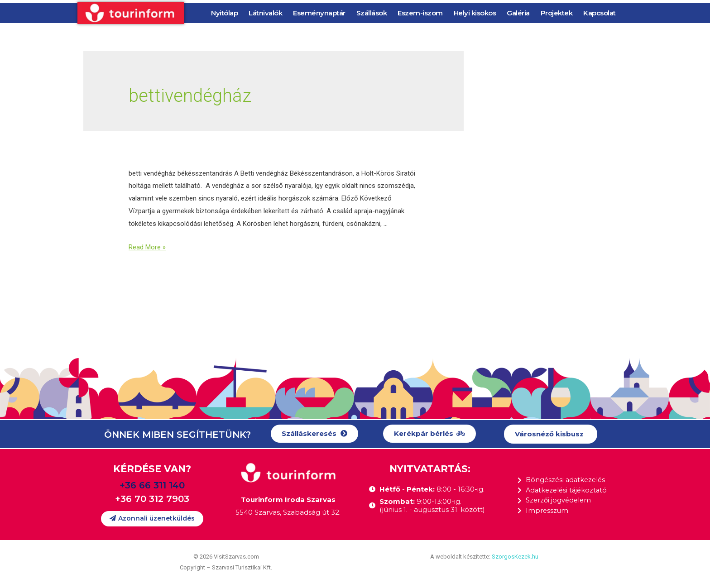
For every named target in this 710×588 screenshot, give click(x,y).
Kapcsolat (600, 13)
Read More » (147, 247)
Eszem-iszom (420, 13)
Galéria (518, 13)
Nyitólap (224, 13)
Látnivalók (265, 13)
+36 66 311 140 (152, 485)
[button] (314, 434)
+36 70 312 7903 (152, 499)
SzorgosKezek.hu (515, 557)
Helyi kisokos (475, 13)
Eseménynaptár (319, 13)
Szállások (372, 13)
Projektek (557, 13)
